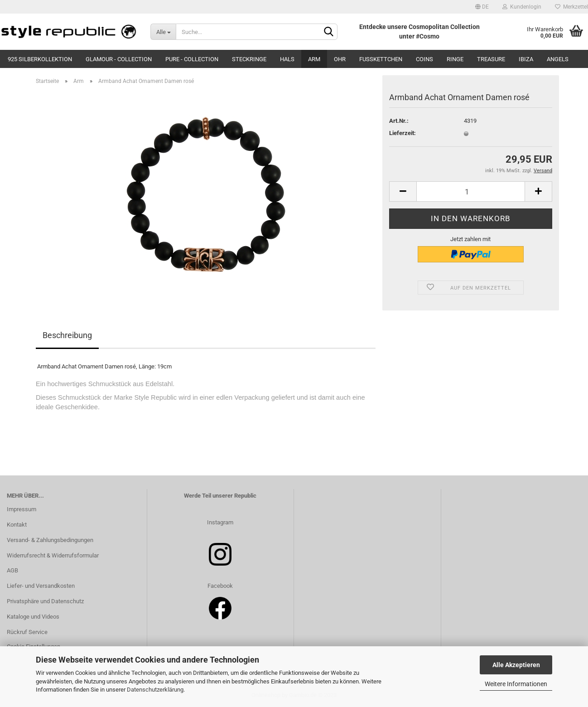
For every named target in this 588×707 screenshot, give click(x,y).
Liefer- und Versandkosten (41, 586)
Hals (287, 59)
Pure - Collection (192, 59)
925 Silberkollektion (40, 59)
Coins (424, 59)
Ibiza (526, 59)
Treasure (491, 59)
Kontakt (17, 525)
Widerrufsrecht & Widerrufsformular (53, 555)
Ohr (340, 59)
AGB (12, 570)
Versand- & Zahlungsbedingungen (50, 540)
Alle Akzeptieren (516, 665)
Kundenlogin (522, 7)
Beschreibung (67, 335)
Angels (558, 59)
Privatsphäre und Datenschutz (45, 601)
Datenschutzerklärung (155, 690)
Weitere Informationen (516, 684)
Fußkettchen (381, 59)
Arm (314, 59)
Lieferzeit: (402, 133)
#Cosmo (428, 36)
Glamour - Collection (119, 59)
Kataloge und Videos (33, 617)
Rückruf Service (27, 632)
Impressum (22, 509)
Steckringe (249, 59)
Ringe (455, 59)
